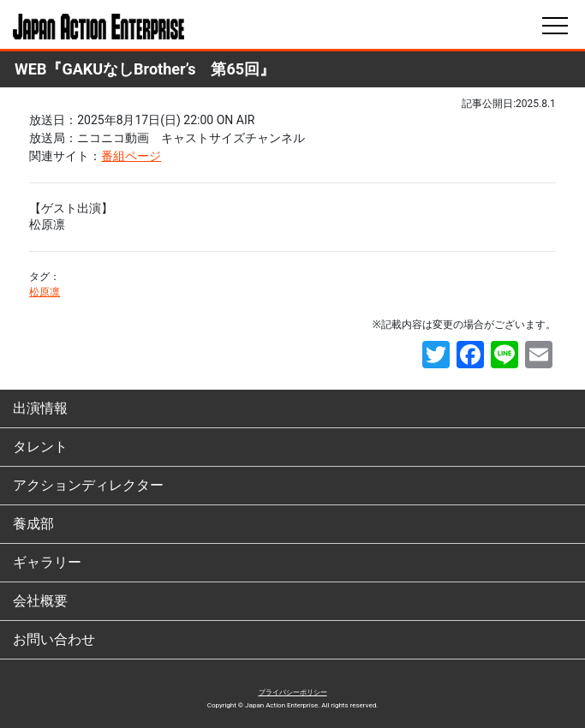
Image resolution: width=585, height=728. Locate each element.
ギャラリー (47, 562)
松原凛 (45, 292)
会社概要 (40, 601)
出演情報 (40, 408)
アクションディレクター (88, 485)
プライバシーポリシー (293, 692)
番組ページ (131, 156)
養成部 (33, 524)
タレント (40, 447)
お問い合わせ (54, 639)
